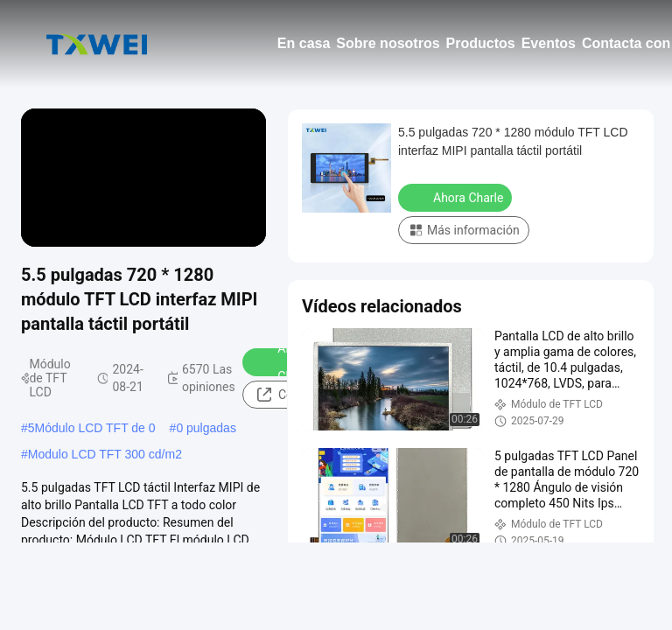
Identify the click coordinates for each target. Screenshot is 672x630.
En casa (304, 43)
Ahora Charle (457, 197)
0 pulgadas (206, 428)
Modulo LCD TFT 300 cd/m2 (105, 454)
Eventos (549, 43)
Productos (481, 43)
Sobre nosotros (388, 43)
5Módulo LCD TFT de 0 (92, 428)
